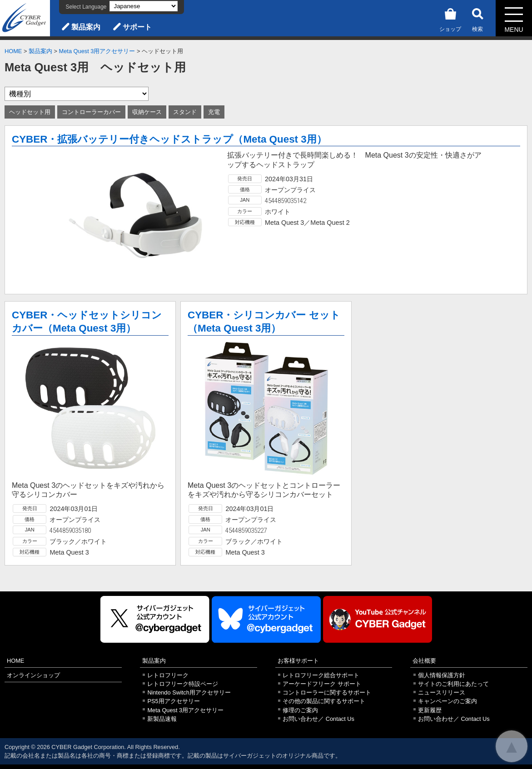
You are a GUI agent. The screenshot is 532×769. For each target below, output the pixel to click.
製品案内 (86, 27)
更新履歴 (430, 710)
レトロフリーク (168, 675)
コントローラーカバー (91, 112)
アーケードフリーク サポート (322, 684)
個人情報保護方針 (442, 675)
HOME (13, 51)
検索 (477, 18)
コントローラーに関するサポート (327, 692)
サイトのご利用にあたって (453, 684)
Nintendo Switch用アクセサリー (189, 692)
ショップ (450, 18)
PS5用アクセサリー (173, 701)
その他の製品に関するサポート (324, 701)
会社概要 (424, 661)
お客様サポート (298, 661)
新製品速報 (162, 719)
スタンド (185, 112)
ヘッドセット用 (30, 112)
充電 (214, 112)
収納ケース (147, 112)
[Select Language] (144, 6)
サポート (137, 27)
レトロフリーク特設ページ (183, 684)
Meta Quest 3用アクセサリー (97, 51)
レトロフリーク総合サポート (321, 675)
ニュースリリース (442, 692)
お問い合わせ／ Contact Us (318, 719)
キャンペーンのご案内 (447, 701)
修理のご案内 (300, 710)
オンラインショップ (33, 675)
